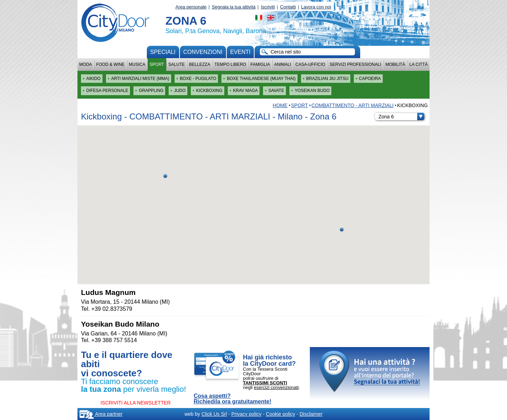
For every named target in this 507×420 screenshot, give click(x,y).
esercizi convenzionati (276, 387)
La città (419, 64)
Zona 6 (401, 117)
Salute (177, 64)
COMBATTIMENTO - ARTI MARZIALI (353, 105)
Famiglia (260, 64)
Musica (137, 64)
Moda (86, 64)
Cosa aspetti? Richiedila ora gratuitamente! (233, 399)
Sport (157, 64)
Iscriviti (268, 7)
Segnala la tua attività (234, 7)
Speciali (163, 52)
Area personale (191, 7)
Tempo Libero (230, 64)
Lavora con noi (316, 7)
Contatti (288, 7)
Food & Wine (110, 64)
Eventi (240, 52)
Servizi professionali (355, 64)
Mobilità (395, 64)
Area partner (101, 414)
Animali (283, 64)
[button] (342, 230)
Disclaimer (311, 414)
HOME (280, 105)
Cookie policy (280, 414)
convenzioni (203, 52)
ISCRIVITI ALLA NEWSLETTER (135, 403)
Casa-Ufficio (310, 64)
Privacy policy (246, 414)
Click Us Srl (214, 414)
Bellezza (200, 64)
